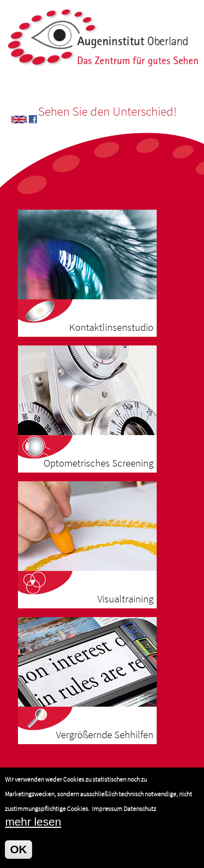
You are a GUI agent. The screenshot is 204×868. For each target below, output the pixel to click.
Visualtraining (125, 599)
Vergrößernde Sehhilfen (105, 735)
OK (18, 857)
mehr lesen (33, 829)
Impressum (107, 816)
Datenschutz (140, 816)
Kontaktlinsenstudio (111, 327)
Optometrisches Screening (98, 463)
